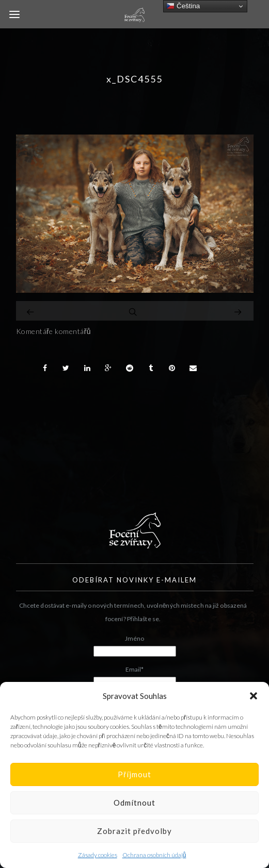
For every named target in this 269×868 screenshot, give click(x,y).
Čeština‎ (183, 6)
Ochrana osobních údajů (154, 855)
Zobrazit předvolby (134, 831)
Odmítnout (134, 803)
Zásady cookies (98, 855)
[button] (254, 696)
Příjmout (134, 774)
